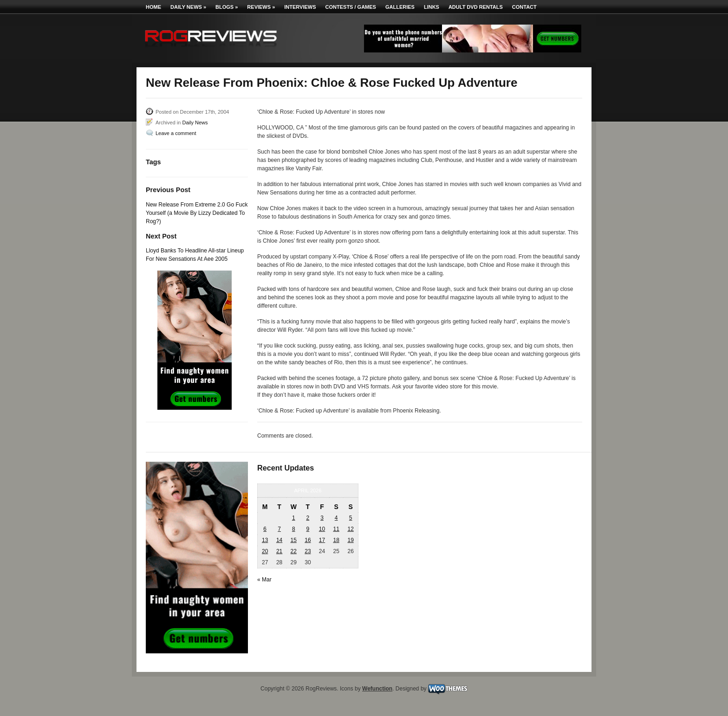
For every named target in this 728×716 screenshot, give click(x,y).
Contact (524, 7)
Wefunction (377, 689)
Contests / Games (351, 7)
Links (432, 7)
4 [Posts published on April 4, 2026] (336, 518)
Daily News (188, 7)
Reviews (261, 7)
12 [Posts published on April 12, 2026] (350, 529)
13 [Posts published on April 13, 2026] (265, 540)
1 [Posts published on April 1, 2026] (294, 518)
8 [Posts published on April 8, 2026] (294, 529)
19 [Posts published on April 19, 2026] (350, 540)
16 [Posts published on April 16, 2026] (308, 540)
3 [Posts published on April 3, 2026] (322, 518)
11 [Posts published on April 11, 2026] (336, 529)
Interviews (300, 7)
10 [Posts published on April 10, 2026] (322, 529)
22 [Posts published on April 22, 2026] (294, 551)
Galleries (400, 7)
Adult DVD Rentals (476, 7)
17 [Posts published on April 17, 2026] (322, 540)
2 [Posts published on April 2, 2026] (308, 518)
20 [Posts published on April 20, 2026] (265, 551)
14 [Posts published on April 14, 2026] (279, 540)
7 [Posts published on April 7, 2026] (279, 529)
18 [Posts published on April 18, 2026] (336, 540)
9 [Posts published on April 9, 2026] (308, 529)
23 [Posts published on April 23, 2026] (308, 551)
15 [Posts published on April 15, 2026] (294, 540)
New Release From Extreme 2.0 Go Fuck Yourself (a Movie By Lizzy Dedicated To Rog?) (197, 213)
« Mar (264, 580)
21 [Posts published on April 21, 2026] (279, 551)
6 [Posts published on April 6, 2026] (265, 529)
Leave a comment (176, 133)
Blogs (227, 7)
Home (153, 7)
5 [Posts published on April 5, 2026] (351, 518)
